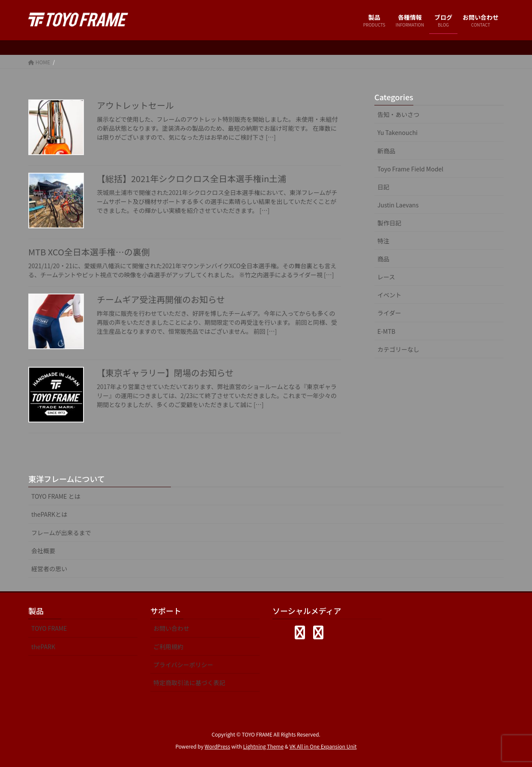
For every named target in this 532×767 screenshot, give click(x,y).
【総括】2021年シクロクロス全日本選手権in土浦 (191, 178)
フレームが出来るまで (61, 533)
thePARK (43, 647)
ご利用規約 (168, 647)
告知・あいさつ (398, 114)
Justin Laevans (398, 205)
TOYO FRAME (49, 628)
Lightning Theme (263, 746)
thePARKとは (49, 514)
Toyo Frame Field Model (410, 169)
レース (386, 277)
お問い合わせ (171, 628)
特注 (383, 241)
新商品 (386, 151)
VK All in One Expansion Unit (323, 746)
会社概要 (43, 551)
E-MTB (386, 331)
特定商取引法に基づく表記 (189, 683)
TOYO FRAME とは (56, 496)
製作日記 (389, 223)
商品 (383, 259)
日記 (383, 187)
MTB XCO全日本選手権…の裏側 (89, 252)
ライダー (389, 313)
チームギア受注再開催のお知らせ (161, 299)
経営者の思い (49, 569)
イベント (389, 295)
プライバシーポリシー (183, 665)
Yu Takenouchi (398, 132)
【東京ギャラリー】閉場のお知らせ (165, 373)
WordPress (218, 746)
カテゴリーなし (398, 349)
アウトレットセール (135, 105)
